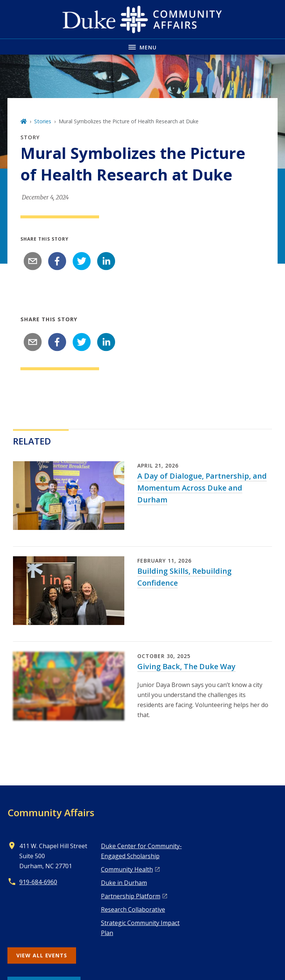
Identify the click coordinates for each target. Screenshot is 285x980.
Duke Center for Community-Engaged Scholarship (141, 851)
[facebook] (57, 261)
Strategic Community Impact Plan (140, 928)
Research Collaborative (133, 909)
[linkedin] (106, 261)
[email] (33, 261)
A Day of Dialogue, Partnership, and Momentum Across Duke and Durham (202, 488)
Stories (43, 121)
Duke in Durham (124, 883)
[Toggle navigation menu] (142, 47)
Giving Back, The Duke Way (186, 666)
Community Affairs (51, 813)
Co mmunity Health (127, 869)
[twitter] (82, 261)
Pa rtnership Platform (131, 896)
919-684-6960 (38, 882)
